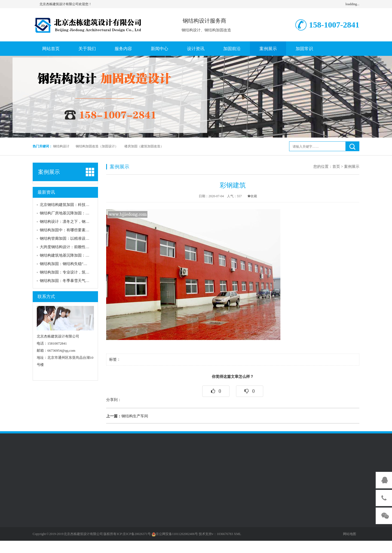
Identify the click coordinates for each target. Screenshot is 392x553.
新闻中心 (160, 49)
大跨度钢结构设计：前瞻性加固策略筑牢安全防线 (82, 247)
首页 (336, 167)
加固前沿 (232, 49)
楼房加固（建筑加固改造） (144, 146)
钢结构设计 (61, 146)
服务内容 (123, 49)
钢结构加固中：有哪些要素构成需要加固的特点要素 (84, 230)
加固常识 (304, 49)
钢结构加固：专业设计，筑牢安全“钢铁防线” (78, 272)
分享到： (114, 400)
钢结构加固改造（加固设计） (97, 146)
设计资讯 (196, 49)
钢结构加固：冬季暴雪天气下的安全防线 (74, 281)
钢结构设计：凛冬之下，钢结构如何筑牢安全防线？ (84, 222)
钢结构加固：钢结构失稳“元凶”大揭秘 (72, 264)
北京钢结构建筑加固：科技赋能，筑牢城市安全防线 (84, 205)
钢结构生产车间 (127, 416)
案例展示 (268, 49)
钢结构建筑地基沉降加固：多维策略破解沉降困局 (82, 255)
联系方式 (46, 297)
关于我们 (87, 49)
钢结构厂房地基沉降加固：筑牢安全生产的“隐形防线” (85, 213)
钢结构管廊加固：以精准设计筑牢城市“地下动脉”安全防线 (89, 238)
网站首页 (51, 49)
